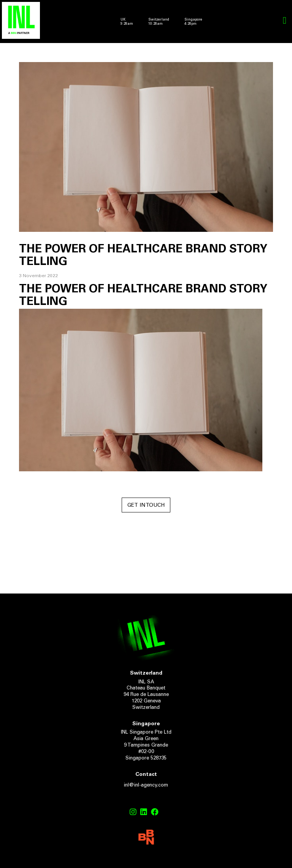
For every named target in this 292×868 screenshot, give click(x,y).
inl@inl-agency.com (146, 786)
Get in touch (146, 506)
